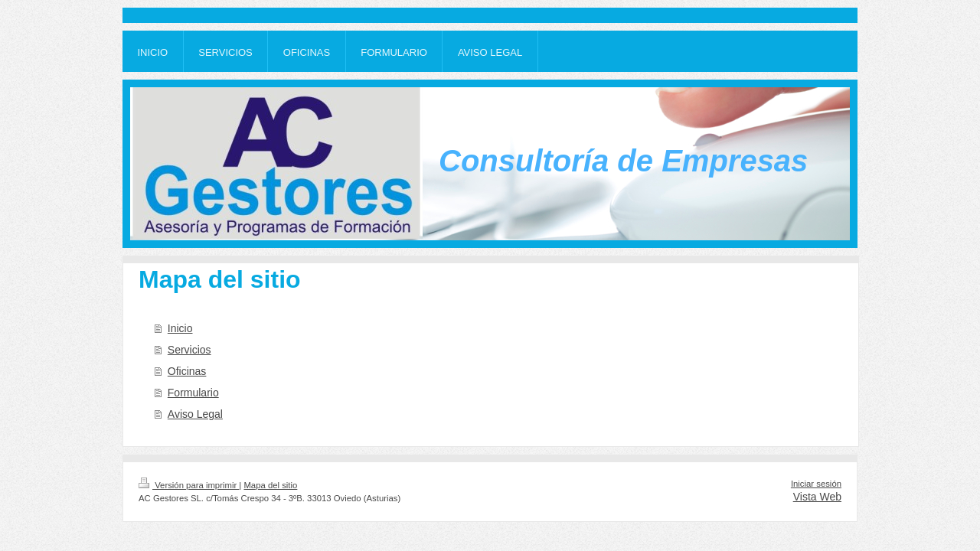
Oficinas (187, 371)
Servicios (189, 350)
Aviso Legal (195, 414)
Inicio (180, 328)
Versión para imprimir (189, 485)
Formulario (193, 393)
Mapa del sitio (270, 485)
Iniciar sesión (816, 484)
